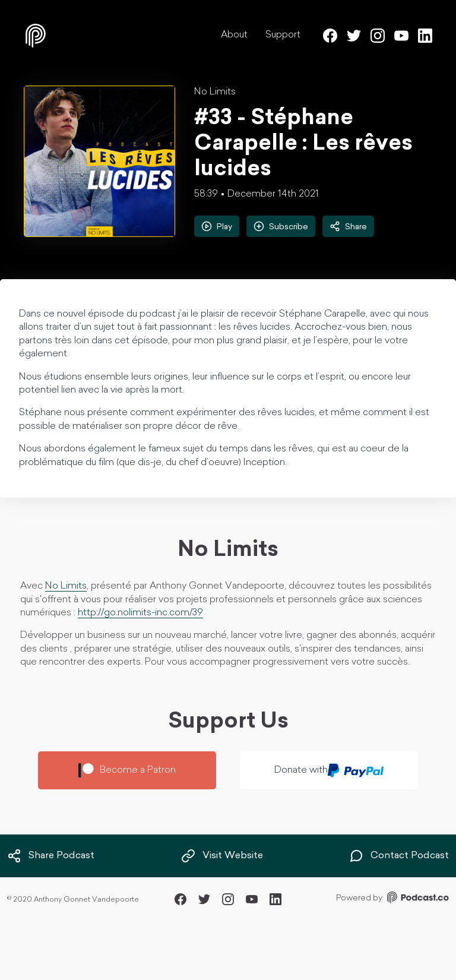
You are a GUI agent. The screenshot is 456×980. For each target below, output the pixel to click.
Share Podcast (51, 856)
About (234, 35)
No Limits (215, 92)
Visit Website (222, 856)
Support (283, 35)
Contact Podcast (399, 856)
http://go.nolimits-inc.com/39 (140, 613)
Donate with (329, 770)
